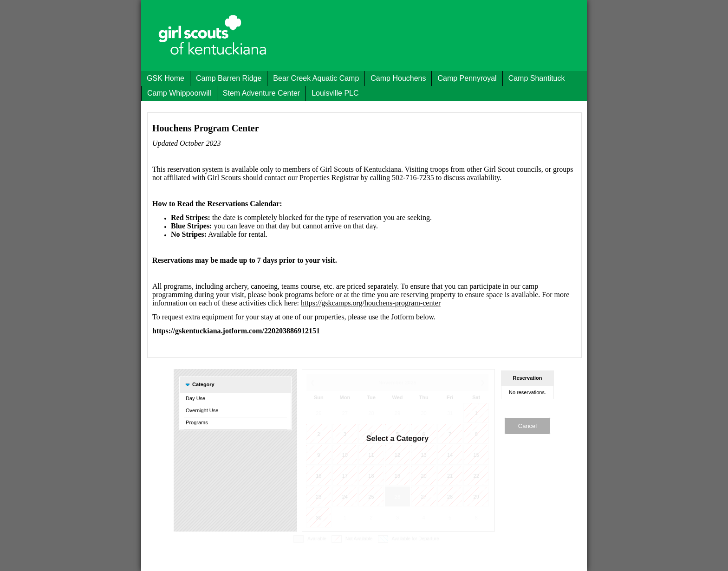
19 (397, 476)
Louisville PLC (335, 93)
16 (318, 476)
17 (345, 476)
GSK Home (166, 78)
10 (345, 455)
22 (476, 476)
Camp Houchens (398, 78)
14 (450, 455)
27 (345, 413)
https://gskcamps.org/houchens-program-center (371, 303)
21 (450, 476)
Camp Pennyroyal (467, 78)
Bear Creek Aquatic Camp (316, 78)
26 (318, 413)
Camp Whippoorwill (179, 93)
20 (423, 476)
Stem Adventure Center (261, 93)
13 (423, 455)
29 (397, 413)
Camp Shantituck (537, 78)
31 (450, 413)
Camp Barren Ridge (229, 78)
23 (318, 497)
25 (371, 497)
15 (476, 455)
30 (423, 413)
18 (371, 476)
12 (397, 455)
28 (371, 413)
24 (345, 497)
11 (371, 455)
